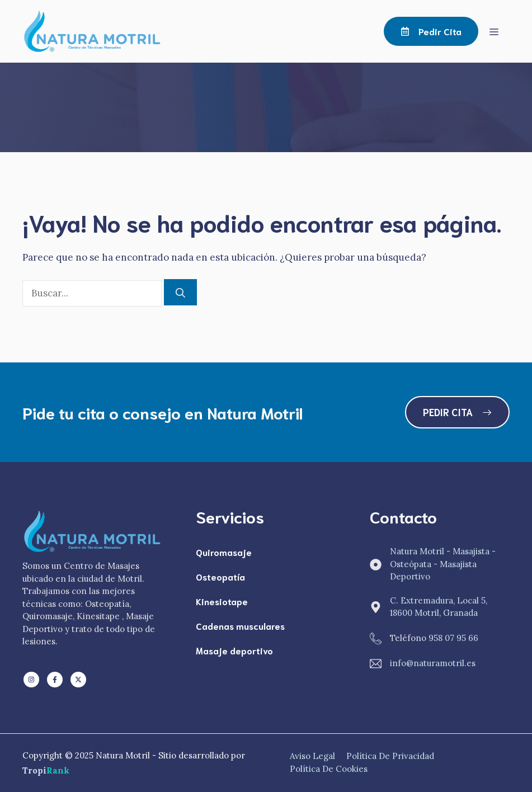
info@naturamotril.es (433, 663)
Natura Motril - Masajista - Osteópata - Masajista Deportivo (443, 564)
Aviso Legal (312, 756)
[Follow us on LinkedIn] (31, 680)
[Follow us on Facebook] (55, 680)
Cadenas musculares (240, 626)
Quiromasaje (224, 552)
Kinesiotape (222, 601)
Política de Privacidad (390, 756)
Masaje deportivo (234, 650)
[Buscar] (180, 293)
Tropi (46, 770)
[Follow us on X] (78, 680)
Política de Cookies (329, 769)
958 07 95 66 (453, 638)
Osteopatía (220, 576)
